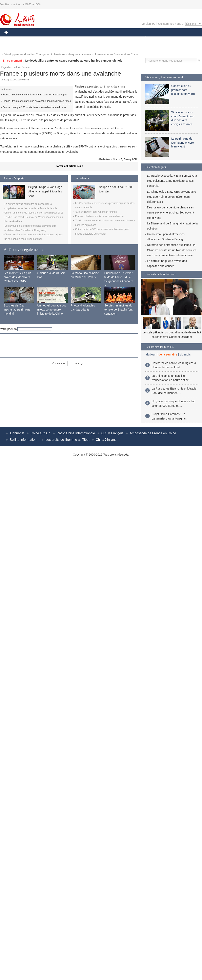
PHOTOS (12, 46)
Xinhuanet (17, 433)
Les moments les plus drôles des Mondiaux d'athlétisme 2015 (17, 277)
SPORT (160, 38)
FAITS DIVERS (122, 38)
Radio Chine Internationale (76, 433)
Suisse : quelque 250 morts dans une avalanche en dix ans (34, 107)
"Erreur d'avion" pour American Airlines (96, 212)
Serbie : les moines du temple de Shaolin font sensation (118, 309)
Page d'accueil (9, 67)
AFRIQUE (64, 38)
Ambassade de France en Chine (153, 433)
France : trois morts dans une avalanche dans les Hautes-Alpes (37, 101)
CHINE (11, 38)
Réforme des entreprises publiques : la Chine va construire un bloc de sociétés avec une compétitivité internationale (172, 250)
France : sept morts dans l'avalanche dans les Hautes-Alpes (35, 95)
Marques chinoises (79, 54)
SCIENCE (82, 38)
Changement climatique (51, 54)
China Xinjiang (106, 440)
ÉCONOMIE (28, 38)
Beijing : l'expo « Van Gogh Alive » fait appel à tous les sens (45, 192)
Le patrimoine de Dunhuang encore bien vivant (183, 143)
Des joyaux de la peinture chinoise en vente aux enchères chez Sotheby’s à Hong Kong (171, 212)
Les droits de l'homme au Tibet (67, 440)
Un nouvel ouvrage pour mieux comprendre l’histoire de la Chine (52, 309)
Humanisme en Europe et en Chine (116, 54)
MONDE (47, 38)
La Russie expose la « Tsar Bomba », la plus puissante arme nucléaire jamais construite (172, 181)
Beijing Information (23, 440)
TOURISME (177, 38)
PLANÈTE (144, 38)
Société (26, 67)
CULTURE (100, 38)
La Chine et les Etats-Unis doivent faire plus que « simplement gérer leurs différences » (171, 197)
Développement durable (19, 54)
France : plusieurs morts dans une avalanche (99, 216)
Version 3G (148, 24)
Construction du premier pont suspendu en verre (183, 90)
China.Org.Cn (40, 433)
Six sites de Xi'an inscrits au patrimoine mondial (17, 309)
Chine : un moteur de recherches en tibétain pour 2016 (34, 213)
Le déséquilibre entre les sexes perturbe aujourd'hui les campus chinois (74, 61)
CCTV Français (112, 433)
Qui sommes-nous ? (171, 24)
